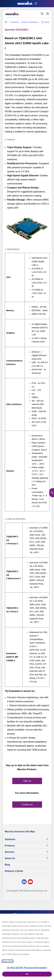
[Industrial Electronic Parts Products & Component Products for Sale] (13, 22)
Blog (7, 865)
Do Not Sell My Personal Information (27, 968)
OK (27, 974)
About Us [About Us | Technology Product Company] (10, 858)
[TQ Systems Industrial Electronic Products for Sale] (45, 22)
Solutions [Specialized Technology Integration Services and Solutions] (10, 839)
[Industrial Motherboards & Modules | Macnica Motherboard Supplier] (29, 22)
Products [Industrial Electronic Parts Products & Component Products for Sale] (10, 846)
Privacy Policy (8, 961)
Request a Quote (14, 871)
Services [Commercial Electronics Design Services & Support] (10, 852)
